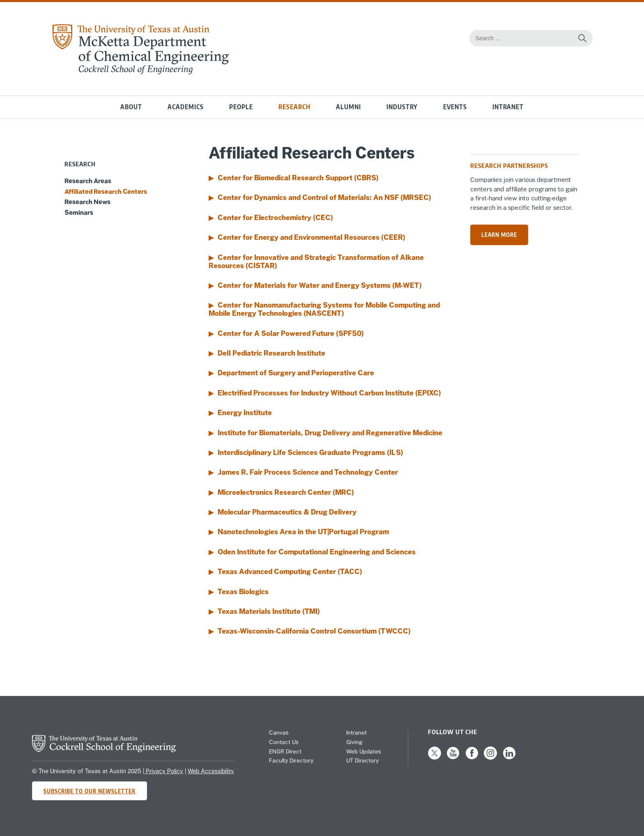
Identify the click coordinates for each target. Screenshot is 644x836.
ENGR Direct (285, 751)
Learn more (499, 235)
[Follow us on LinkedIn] (509, 758)
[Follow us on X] (435, 758)
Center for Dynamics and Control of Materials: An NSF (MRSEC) (324, 198)
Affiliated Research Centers (106, 191)
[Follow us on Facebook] (472, 758)
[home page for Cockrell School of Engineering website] (104, 750)
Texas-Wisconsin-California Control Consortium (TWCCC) (314, 631)
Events (455, 107)
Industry (402, 107)
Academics (186, 107)
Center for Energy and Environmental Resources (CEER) (312, 237)
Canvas (279, 733)
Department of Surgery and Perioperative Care (296, 373)
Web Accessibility (211, 771)
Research (294, 107)
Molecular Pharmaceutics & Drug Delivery (287, 512)
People (241, 107)
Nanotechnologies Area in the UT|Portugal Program (303, 532)
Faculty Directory (291, 760)
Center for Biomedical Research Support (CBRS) (298, 178)
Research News (87, 202)
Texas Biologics (243, 592)
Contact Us (284, 742)
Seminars (79, 212)
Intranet (508, 107)
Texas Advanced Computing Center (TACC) (290, 572)
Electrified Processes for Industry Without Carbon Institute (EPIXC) (329, 393)
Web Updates (364, 751)
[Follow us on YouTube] (453, 758)
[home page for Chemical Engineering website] (140, 72)
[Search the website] (582, 38)
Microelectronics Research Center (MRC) (286, 492)
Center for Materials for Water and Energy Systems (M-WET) (320, 285)
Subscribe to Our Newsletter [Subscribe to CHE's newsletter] (90, 791)
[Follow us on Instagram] (490, 758)
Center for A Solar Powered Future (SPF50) (291, 333)
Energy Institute (245, 413)
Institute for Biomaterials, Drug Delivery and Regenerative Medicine (330, 433)
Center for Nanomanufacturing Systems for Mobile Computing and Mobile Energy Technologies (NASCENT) (324, 309)
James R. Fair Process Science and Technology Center (308, 472)
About (131, 107)
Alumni (348, 107)
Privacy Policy (164, 771)
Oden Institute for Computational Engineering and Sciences (317, 552)
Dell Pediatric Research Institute (271, 353)
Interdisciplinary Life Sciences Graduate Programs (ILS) (310, 452)
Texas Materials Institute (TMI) (269, 611)
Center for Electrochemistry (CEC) (275, 218)
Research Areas (88, 181)
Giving (354, 742)
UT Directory (362, 760)
